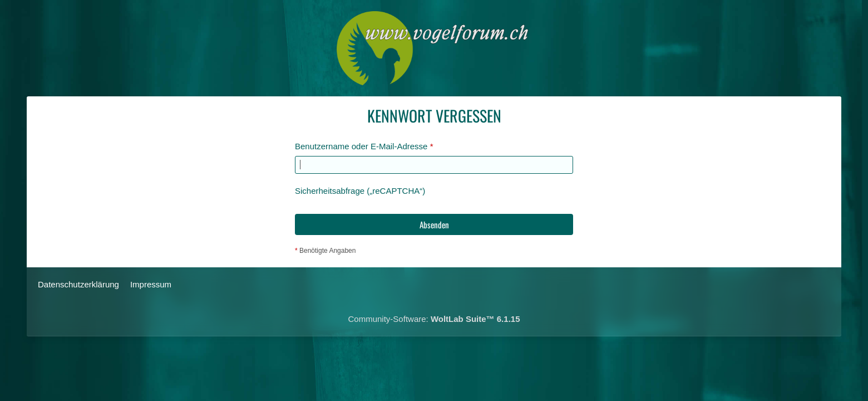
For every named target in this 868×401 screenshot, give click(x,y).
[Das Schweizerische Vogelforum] (434, 48)
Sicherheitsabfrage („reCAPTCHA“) (360, 191)
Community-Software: (434, 319)
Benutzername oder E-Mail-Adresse (361, 146)
